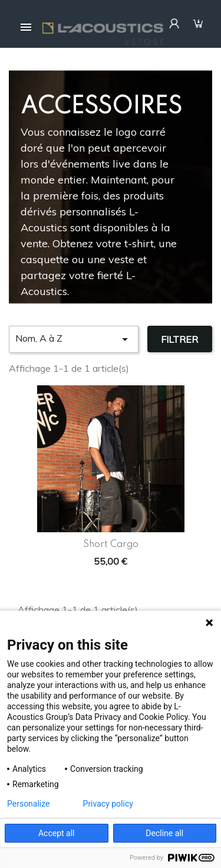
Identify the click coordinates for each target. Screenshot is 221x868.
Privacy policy (108, 804)
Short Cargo (111, 545)
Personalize (29, 804)
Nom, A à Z (74, 339)
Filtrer (179, 339)
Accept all (57, 833)
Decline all (164, 833)
